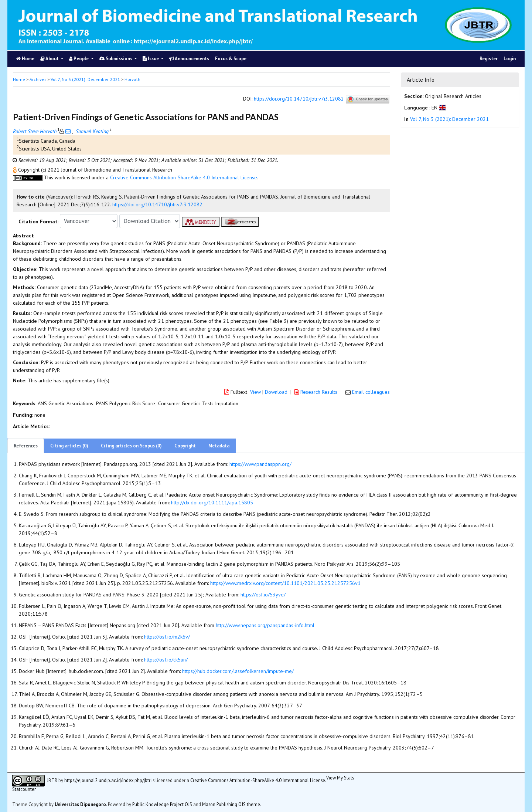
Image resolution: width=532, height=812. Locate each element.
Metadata (219, 446)
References (26, 446)
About (50, 59)
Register (489, 59)
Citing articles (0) (69, 446)
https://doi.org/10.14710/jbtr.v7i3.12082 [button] (157, 204)
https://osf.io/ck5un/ (166, 660)
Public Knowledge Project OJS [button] (162, 804)
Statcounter (24, 789)
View (255, 392)
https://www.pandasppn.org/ (260, 464)
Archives (38, 79)
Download (276, 392)
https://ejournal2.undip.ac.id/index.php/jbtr (107, 780)
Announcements (189, 59)
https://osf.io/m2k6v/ (167, 637)
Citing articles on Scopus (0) (131, 446)
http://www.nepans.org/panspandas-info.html (265, 625)
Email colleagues (371, 392)
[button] (16, 170)
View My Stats (340, 778)
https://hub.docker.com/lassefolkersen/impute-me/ (238, 671)
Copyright (185, 446)
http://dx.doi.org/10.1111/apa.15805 (212, 503)
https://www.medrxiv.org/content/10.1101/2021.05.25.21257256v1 (285, 583)
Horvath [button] (132, 79)
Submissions (116, 59)
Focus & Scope (231, 59)
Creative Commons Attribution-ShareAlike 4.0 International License (184, 177)
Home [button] (19, 79)
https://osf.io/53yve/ (263, 595)
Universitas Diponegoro (80, 804)
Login (510, 59)
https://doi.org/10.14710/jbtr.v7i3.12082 (299, 99)
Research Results (317, 392)
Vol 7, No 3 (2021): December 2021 (85, 79)
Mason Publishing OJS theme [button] (231, 804)
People (79, 59)
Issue (151, 59)
